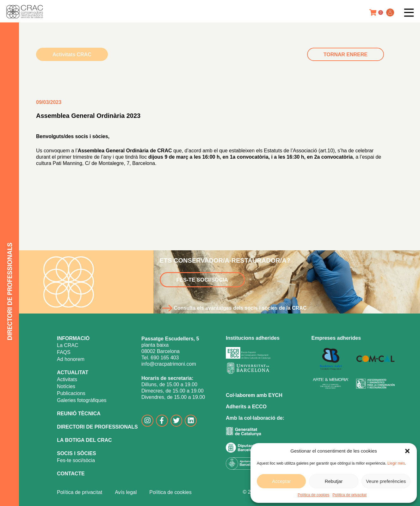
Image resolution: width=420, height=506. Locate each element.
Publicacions (71, 393)
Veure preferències (386, 481)
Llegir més (396, 463)
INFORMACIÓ (73, 338)
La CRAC (68, 345)
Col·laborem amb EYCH (254, 395)
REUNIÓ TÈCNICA (79, 414)
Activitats (67, 379)
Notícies (66, 386)
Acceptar (281, 481)
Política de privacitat (349, 495)
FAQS (64, 352)
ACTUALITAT (73, 372)
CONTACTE (71, 474)
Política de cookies (313, 495)
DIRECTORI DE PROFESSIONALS (97, 427)
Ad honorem (71, 359)
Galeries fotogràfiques (82, 400)
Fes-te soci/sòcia (76, 460)
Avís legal (126, 492)
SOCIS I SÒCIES (77, 453)
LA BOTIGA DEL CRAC (84, 440)
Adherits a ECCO (246, 407)
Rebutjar (334, 481)
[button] (407, 451)
